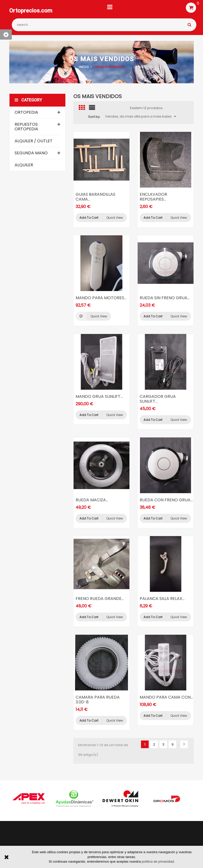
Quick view (115, 218)
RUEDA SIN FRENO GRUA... (165, 298)
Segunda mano (31, 153)
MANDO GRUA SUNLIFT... (99, 396)
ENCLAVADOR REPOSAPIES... (153, 197)
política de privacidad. (158, 861)
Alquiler (24, 165)
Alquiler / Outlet (34, 141)
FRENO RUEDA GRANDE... (100, 599)
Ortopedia (26, 112)
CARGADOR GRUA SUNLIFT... (158, 399)
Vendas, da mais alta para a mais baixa (140, 116)
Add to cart (89, 218)
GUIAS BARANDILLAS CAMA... (95, 197)
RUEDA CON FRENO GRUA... (166, 500)
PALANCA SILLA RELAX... (162, 599)
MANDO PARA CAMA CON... (166, 697)
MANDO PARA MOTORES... (101, 298)
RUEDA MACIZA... (92, 500)
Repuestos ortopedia (26, 127)
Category (28, 100)
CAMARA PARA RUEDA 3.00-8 (98, 700)
